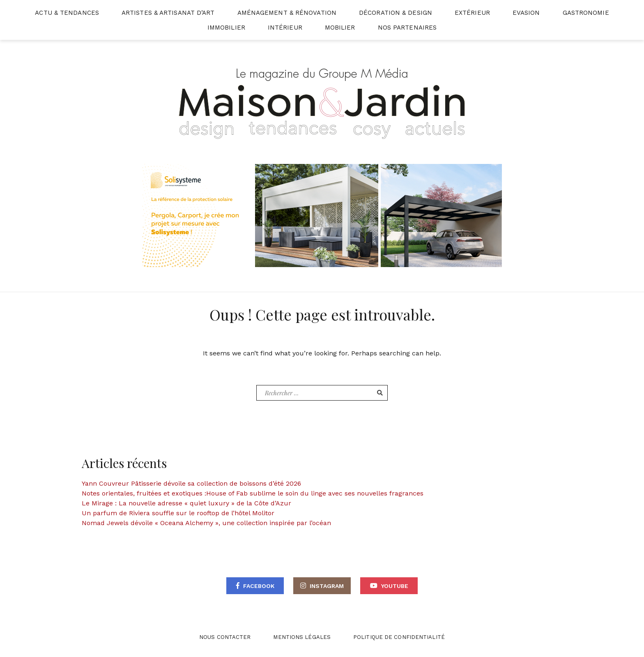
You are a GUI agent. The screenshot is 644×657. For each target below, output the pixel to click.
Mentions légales (302, 637)
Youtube (395, 586)
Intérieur (285, 28)
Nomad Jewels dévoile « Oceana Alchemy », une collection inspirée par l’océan (206, 523)
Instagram (327, 586)
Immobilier (226, 28)
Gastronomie (586, 13)
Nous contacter (225, 637)
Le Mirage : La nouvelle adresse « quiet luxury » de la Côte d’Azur (186, 503)
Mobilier (340, 28)
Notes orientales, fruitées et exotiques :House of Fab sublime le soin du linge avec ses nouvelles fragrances (253, 493)
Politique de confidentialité (399, 637)
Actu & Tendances (67, 13)
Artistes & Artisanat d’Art (168, 13)
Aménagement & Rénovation (287, 13)
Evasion (526, 13)
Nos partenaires (407, 28)
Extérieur (472, 13)
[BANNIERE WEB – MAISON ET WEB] (322, 215)
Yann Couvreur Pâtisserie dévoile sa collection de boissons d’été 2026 (191, 483)
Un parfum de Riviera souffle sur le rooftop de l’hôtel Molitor (178, 513)
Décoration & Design (396, 13)
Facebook (259, 586)
